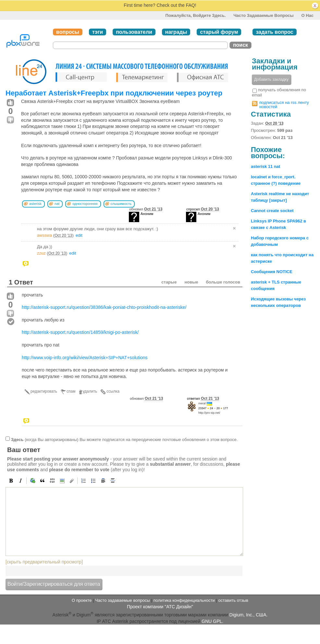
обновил (146, 209)
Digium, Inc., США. (249, 615)
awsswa (44, 235)
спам (71, 391)
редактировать (44, 391)
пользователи (134, 32)
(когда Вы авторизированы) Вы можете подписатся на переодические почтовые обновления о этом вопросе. (124, 440)
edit (79, 235)
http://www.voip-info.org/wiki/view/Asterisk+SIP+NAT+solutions (85, 358)
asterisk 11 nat (265, 166)
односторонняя (85, 204)
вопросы (68, 32)
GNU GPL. (212, 621)
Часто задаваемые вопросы (263, 15)
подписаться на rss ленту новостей (284, 105)
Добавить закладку (271, 80)
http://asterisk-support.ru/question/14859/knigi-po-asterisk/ (80, 332)
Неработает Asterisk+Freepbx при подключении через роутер (114, 93)
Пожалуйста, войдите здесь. (195, 15)
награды (176, 32)
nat (57, 204)
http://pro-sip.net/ (209, 413)
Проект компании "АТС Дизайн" (160, 607)
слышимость (121, 204)
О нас (307, 15)
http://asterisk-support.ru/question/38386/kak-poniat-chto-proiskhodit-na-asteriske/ (104, 307)
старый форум (219, 32)
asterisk (35, 204)
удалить (90, 391)
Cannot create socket (272, 211)
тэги (98, 32)
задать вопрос (274, 32)
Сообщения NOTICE (272, 272)
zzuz (41, 253)
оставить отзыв (233, 600)
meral (202, 403)
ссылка (113, 391)
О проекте (82, 600)
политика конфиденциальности (184, 600)
